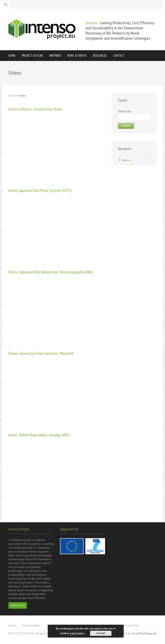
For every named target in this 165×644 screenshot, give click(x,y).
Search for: (125, 111)
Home (12, 96)
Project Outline (31, 626)
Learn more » (77, 633)
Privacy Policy (131, 626)
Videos (126, 160)
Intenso (91, 23)
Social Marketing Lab (144, 633)
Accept (101, 633)
